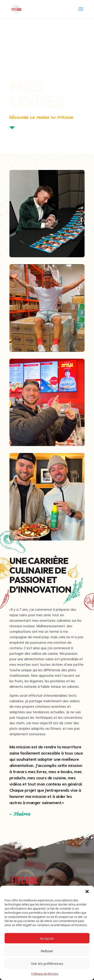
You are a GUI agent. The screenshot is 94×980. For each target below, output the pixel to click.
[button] (87, 891)
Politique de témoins (45, 974)
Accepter (47, 938)
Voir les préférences (47, 963)
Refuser (47, 951)
